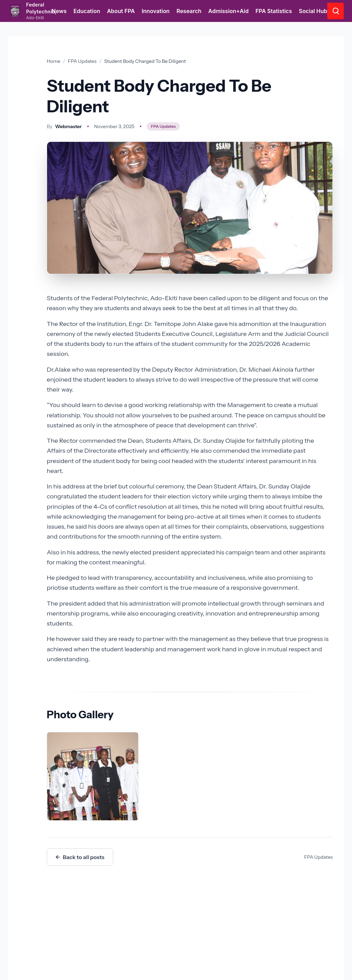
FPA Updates (82, 61)
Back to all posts (80, 857)
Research (189, 11)
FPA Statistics (274, 11)
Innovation (156, 11)
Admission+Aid (228, 11)
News (59, 11)
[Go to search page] (335, 11)
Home (53, 61)
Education (87, 11)
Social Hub (313, 11)
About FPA (121, 11)
